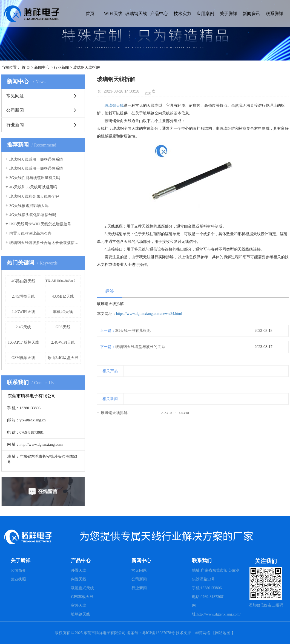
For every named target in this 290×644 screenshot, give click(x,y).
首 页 (26, 67)
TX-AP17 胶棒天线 (23, 342)
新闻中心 (42, 67)
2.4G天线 (23, 327)
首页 (90, 14)
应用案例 (205, 14)
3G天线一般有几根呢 (133, 331)
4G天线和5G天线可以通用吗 (33, 187)
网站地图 (223, 633)
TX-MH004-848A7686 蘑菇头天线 (63, 281)
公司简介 (18, 570)
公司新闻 (15, 110)
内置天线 (79, 579)
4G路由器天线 (23, 281)
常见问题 (15, 96)
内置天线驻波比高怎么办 (30, 233)
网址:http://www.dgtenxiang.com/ (216, 610)
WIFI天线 (113, 14)
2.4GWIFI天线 (23, 312)
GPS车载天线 (82, 597)
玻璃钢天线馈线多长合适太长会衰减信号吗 (45, 243)
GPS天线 (63, 327)
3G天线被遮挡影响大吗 (29, 206)
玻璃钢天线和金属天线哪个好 (34, 196)
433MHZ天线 (63, 296)
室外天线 (79, 606)
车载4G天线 (63, 312)
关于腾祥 (228, 14)
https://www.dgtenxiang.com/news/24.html (149, 314)
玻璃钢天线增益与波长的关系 (140, 347)
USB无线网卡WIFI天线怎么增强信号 (40, 224)
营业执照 (18, 579)
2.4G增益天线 (23, 296)
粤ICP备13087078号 (159, 633)
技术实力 (182, 14)
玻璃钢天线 (136, 14)
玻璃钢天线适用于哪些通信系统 (36, 159)
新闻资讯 (251, 14)
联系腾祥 (274, 14)
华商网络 (203, 633)
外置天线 (79, 570)
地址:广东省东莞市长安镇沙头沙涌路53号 (216, 575)
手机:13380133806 (207, 588)
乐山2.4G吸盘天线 (63, 358)
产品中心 (159, 14)
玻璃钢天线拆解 (114, 413)
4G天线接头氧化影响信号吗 (33, 215)
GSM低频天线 (23, 358)
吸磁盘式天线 (82, 588)
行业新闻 (61, 67)
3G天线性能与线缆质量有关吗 (35, 178)
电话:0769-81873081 (209, 597)
